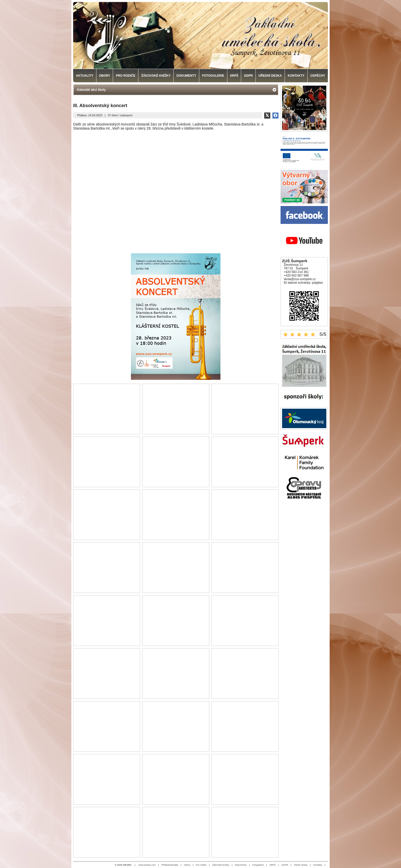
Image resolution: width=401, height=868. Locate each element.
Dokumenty (241, 865)
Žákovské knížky (221, 865)
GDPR (285, 865)
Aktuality (174, 865)
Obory (187, 865)
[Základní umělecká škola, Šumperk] (201, 35)
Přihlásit (165, 865)
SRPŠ (273, 865)
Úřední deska (301, 865)
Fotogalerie (258, 865)
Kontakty (318, 865)
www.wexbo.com (147, 865)
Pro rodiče (201, 865)
